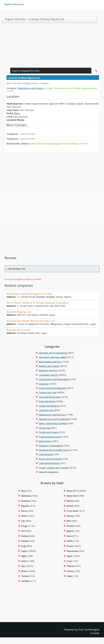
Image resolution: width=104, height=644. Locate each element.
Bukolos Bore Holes (19, 330)
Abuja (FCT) (73, 491)
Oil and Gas (45, 428)
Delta (24, 516)
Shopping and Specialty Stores (54, 450)
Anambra (26, 501)
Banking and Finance (49, 366)
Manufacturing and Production (54, 419)
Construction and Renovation (54, 379)
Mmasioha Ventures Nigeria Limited (30, 294)
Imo (23, 531)
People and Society (49, 432)
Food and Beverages (50, 397)
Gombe (70, 526)
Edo (23, 521)
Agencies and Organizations (53, 353)
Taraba (25, 576)
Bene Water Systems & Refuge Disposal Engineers (39, 303)
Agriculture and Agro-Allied (52, 357)
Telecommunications (49, 463)
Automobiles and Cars (50, 361)
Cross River (73, 511)
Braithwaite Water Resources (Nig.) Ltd (32, 321)
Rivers (17, 113)
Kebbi (70, 541)
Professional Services (50, 437)
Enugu (24, 526)
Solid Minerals (46, 454)
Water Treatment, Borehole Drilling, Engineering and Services (53, 90)
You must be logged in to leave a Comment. (23, 279)
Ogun (69, 556)
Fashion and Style (48, 392)
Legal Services (46, 410)
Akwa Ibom (72, 496)
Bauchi (70, 501)
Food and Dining (47, 401)
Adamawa (26, 496)
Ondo (24, 561)
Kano (69, 536)
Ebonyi (70, 516)
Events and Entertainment (52, 388)
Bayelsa (25, 506)
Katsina (25, 541)
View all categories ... (49, 472)
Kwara (70, 546)
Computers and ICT (49, 375)
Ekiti (69, 521)
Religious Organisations (51, 445)
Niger (24, 556)
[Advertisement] (51, 46)
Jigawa (70, 531)
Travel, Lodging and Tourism (54, 467)
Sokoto (70, 571)
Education (44, 384)
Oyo (23, 566)
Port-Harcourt (21, 116)
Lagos (24, 551)
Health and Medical (49, 406)
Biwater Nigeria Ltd (19, 312)
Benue (70, 506)
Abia (23, 491)
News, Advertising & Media (53, 423)
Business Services (48, 370)
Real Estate (45, 441)
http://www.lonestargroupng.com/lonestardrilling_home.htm (60, 143)
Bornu (24, 511)
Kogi (23, 546)
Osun (69, 561)
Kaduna (25, 536)
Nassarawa (72, 551)
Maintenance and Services (31, 88)
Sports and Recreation (50, 459)
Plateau (70, 566)
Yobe (69, 576)
